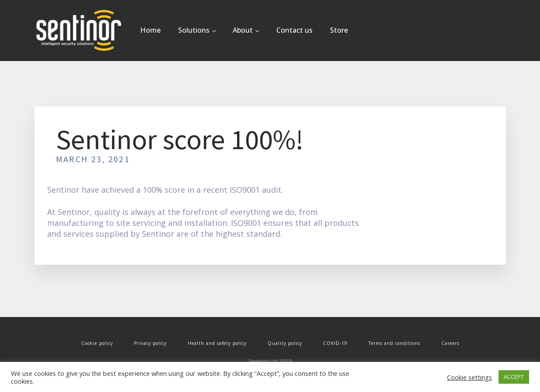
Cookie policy (97, 343)
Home (150, 30)
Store (339, 30)
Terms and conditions (394, 343)
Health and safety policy (217, 343)
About (243, 30)
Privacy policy (150, 343)
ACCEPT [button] (514, 377)
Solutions (194, 30)
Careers (450, 343)
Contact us (294, 30)
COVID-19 (335, 343)
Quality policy (285, 343)
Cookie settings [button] (469, 377)
